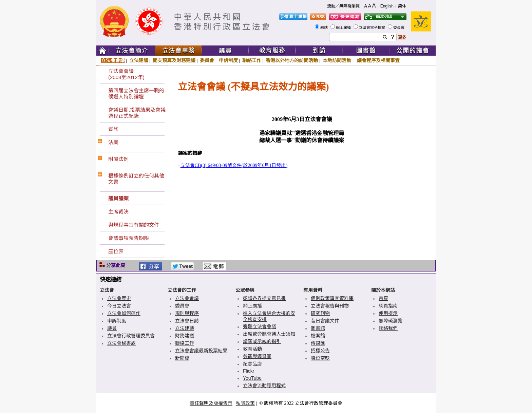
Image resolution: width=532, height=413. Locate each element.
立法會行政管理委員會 (131, 336)
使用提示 (388, 313)
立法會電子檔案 (373, 27)
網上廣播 (344, 27)
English (387, 6)
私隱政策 (245, 403)
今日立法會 (119, 306)
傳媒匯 (318, 343)
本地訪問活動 (338, 60)
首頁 (383, 298)
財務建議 (185, 336)
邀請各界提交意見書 (264, 298)
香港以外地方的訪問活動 (292, 60)
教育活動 (252, 349)
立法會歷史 (119, 298)
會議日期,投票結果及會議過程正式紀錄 (137, 113)
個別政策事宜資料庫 (332, 298)
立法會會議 (113, 60)
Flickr (249, 371)
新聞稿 (182, 358)
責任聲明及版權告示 (211, 403)
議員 (112, 328)
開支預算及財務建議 (174, 60)
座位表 (116, 251)
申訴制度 (228, 60)
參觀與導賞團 (257, 356)
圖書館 (318, 328)
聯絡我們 (388, 328)
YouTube (252, 378)
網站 (325, 27)
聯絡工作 (252, 60)
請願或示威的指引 (262, 341)
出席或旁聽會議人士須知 (269, 334)
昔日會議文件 (325, 321)
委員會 (399, 27)
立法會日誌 (187, 321)
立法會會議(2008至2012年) (126, 74)
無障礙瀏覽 (391, 321)
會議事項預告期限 (129, 238)
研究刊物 (320, 313)
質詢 (113, 129)
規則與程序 (187, 313)
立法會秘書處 (121, 343)
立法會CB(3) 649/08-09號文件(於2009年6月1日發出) (234, 165)
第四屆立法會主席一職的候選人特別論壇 (136, 93)
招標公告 (320, 351)
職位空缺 (320, 358)
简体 (402, 6)
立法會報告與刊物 (330, 306)
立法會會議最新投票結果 (201, 351)
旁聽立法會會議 (260, 326)
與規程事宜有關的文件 (134, 225)
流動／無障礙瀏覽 (343, 6)
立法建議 (139, 60)
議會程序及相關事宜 (378, 60)
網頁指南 (388, 306)
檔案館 (318, 336)
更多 (402, 37)
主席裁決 (118, 212)
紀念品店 (252, 364)
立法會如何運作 (124, 313)
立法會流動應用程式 (264, 386)
